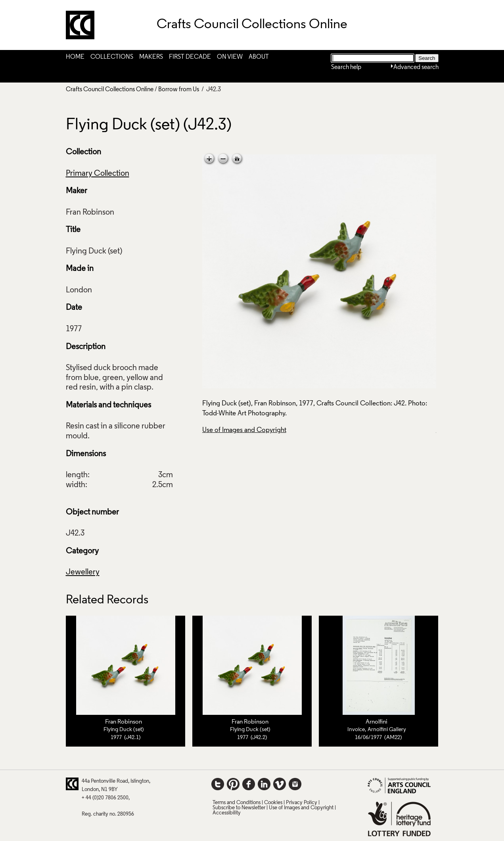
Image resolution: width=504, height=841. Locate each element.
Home (75, 57)
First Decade (190, 57)
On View (230, 57)
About (259, 57)
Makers (151, 57)
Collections (112, 57)
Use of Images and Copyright (244, 430)
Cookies (273, 803)
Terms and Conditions (237, 803)
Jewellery (83, 572)
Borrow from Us (179, 90)
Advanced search (416, 67)
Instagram (295, 784)
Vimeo (280, 784)
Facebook (249, 784)
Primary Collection (98, 174)
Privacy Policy (302, 803)
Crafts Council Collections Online (110, 90)
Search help (346, 67)
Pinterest (233, 784)
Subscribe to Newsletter (239, 808)
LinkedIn (264, 784)
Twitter (218, 784)
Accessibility (227, 813)
